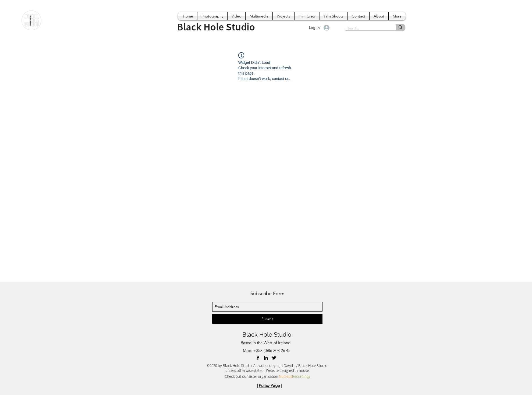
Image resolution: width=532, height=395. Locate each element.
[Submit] (267, 319)
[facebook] (258, 358)
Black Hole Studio (267, 334)
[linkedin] (266, 358)
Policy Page (269, 385)
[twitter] (274, 358)
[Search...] (366, 28)
